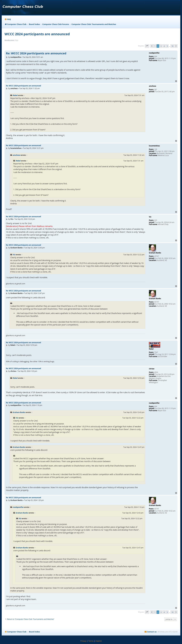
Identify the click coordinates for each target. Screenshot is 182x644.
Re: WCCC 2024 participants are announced (36, 53)
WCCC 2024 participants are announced (37, 34)
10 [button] (172, 46)
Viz (14, 255)
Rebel (15, 95)
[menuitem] (8, 19)
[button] (147, 46)
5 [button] (167, 46)
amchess (17, 155)
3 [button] (161, 46)
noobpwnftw (18, 507)
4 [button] (164, 46)
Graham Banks (19, 412)
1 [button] (155, 46)
